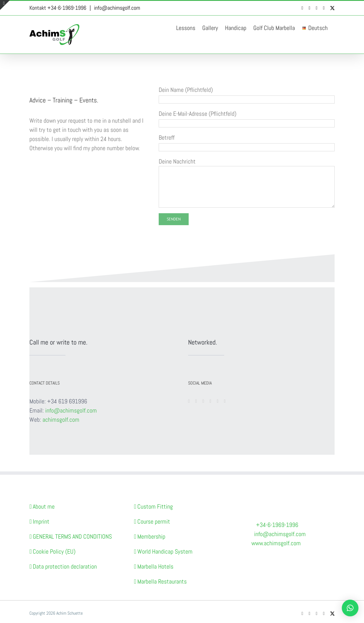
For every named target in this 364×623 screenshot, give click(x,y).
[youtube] (196, 401)
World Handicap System (165, 551)
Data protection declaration (65, 566)
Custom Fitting (155, 506)
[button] (350, 608)
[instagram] (203, 401)
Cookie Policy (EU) (54, 551)
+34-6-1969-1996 (277, 525)
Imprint (41, 521)
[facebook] (189, 401)
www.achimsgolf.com (276, 543)
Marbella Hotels (155, 566)
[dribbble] (225, 401)
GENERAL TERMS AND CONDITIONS (72, 536)
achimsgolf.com (61, 419)
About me (44, 506)
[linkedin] (218, 401)
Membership (151, 536)
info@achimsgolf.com (117, 8)
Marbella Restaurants (162, 581)
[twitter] (211, 401)
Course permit (154, 521)
